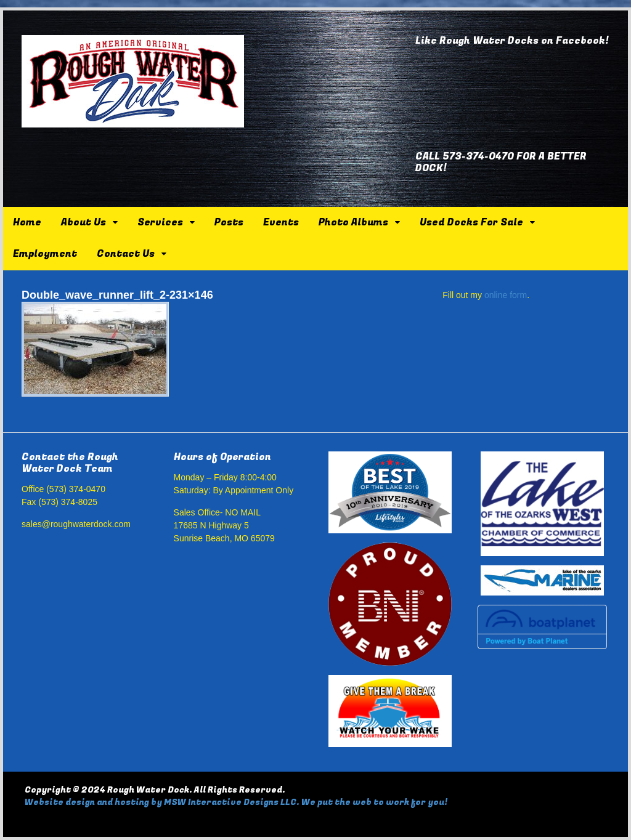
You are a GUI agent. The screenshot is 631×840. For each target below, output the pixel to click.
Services (160, 222)
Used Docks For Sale (471, 222)
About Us (83, 222)
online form (506, 295)
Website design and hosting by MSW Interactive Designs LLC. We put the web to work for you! (236, 802)
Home (27, 222)
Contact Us (126, 254)
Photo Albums (353, 222)
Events (281, 222)
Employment (45, 254)
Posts (229, 222)
